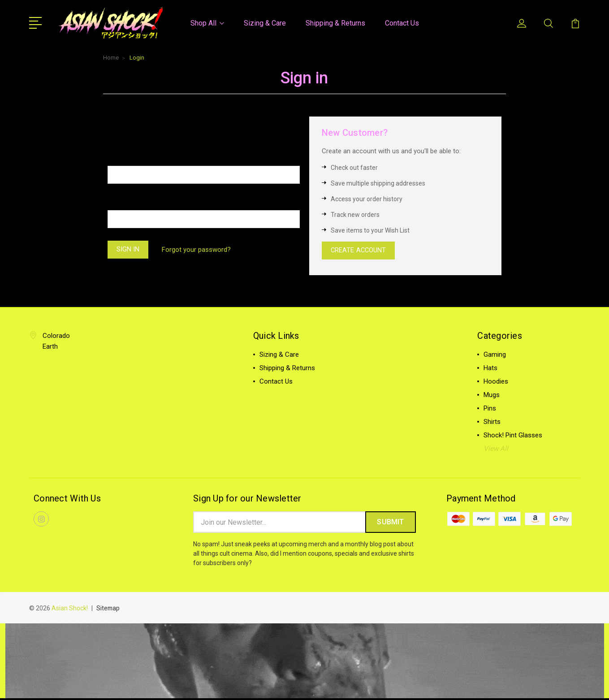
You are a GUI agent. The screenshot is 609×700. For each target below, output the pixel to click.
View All (496, 449)
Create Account (359, 251)
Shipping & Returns (335, 23)
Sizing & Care (265, 23)
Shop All (207, 23)
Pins (490, 409)
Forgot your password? (198, 250)
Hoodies (496, 382)
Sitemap (108, 610)
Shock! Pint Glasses (513, 436)
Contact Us (402, 23)
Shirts (492, 423)
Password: (124, 201)
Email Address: (131, 156)
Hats (490, 369)
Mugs (492, 396)
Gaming (495, 355)
